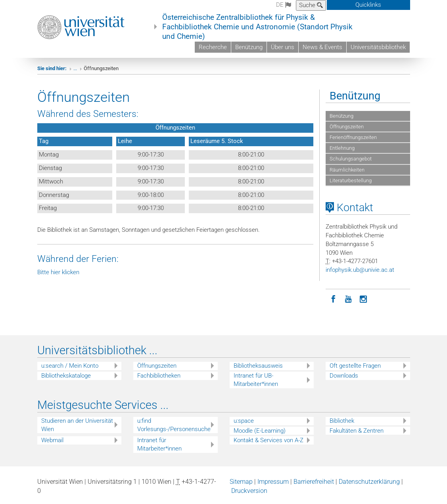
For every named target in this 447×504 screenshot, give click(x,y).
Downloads (344, 376)
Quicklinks (368, 5)
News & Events (322, 47)
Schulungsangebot (351, 159)
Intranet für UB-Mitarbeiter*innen (256, 380)
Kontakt (349, 208)
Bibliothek (342, 421)
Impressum (273, 482)
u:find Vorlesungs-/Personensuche (174, 425)
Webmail (52, 440)
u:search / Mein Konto (70, 366)
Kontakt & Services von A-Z (269, 440)
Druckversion (249, 491)
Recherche (213, 47)
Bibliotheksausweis (258, 366)
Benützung (249, 47)
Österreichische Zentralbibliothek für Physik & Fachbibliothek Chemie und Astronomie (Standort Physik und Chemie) (257, 27)
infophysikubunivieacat (360, 270)
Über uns (283, 47)
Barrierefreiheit (314, 482)
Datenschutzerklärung (369, 482)
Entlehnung (342, 148)
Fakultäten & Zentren (357, 431)
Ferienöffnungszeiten (353, 137)
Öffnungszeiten (347, 127)
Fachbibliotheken (159, 376)
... (75, 68)
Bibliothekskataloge (66, 376)
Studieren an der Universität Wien (77, 425)
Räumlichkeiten (347, 170)
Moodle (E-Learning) (260, 431)
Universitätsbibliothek (378, 47)
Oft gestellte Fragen (355, 366)
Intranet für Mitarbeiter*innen (159, 444)
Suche (311, 5)
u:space (244, 421)
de (284, 5)
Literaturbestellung (351, 180)
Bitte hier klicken (58, 272)
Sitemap (241, 482)
